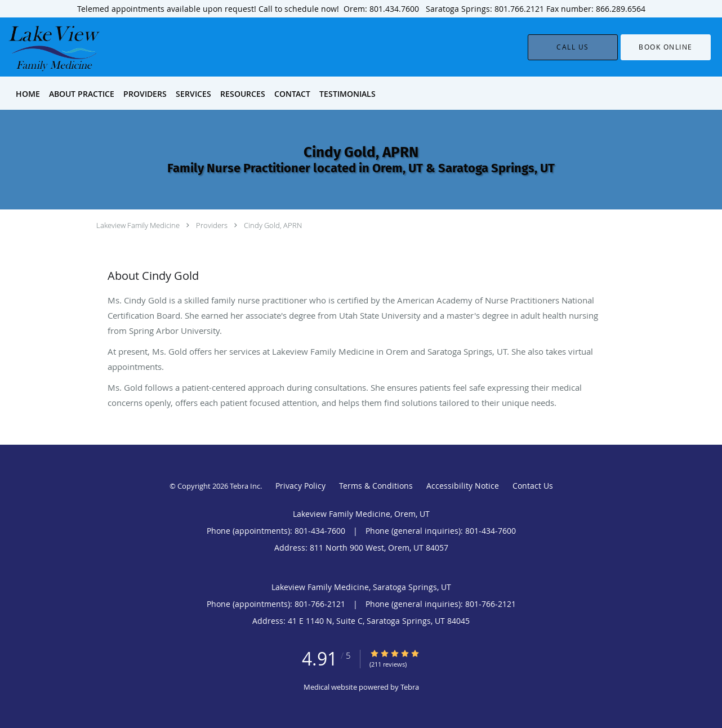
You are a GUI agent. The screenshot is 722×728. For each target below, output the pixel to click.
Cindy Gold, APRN (273, 225)
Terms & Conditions (376, 486)
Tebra (410, 687)
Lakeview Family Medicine (138, 225)
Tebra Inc (245, 486)
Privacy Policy (300, 486)
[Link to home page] (37, 47)
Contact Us (533, 486)
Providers (212, 225)
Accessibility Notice (463, 486)
